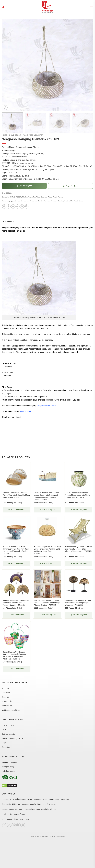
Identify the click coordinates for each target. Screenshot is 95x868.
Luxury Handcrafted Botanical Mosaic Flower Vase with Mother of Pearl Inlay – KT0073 (78, 495)
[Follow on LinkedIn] (18, 825)
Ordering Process (9, 771)
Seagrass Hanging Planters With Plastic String (67, 201)
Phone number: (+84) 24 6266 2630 (16, 819)
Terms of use (7, 706)
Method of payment (9, 762)
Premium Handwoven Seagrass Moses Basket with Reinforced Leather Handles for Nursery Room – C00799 (46, 496)
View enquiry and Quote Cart (13, 738)
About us (5, 688)
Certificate (6, 693)
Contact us (6, 747)
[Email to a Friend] (18, 206)
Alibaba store (25, 411)
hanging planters (24, 201)
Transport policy (8, 767)
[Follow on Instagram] (9, 825)
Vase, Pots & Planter (33, 135)
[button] (91, 7)
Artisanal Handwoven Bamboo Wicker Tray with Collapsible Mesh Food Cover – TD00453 (16, 495)
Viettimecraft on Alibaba (11, 710)
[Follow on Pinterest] (14, 825)
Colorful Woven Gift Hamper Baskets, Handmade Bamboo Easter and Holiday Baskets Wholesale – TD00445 (14, 655)
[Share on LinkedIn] (26, 206)
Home (4, 135)
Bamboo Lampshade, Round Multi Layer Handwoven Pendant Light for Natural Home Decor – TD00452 (47, 550)
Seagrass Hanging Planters (40, 201)
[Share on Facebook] (9, 206)
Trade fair (6, 697)
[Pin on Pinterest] (22, 206)
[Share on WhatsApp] (4, 206)
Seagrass (44, 197)
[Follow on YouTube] (23, 825)
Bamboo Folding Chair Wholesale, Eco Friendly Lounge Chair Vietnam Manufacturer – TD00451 (79, 549)
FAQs (4, 730)
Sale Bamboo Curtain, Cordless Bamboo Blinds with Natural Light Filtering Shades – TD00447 (47, 603)
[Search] (3, 7)
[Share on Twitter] (13, 206)
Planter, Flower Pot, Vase (31, 197)
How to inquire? (8, 725)
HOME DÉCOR (15, 135)
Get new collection (9, 734)
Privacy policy (7, 701)
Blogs (4, 743)
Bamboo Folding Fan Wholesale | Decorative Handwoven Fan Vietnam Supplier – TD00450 (16, 603)
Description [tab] (8, 221)
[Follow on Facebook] (4, 825)
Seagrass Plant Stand (46, 406)
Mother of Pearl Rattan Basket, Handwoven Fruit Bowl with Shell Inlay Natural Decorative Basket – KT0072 (16, 550)
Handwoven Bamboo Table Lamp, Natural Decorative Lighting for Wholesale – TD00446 (78, 603)
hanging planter (12, 201)
